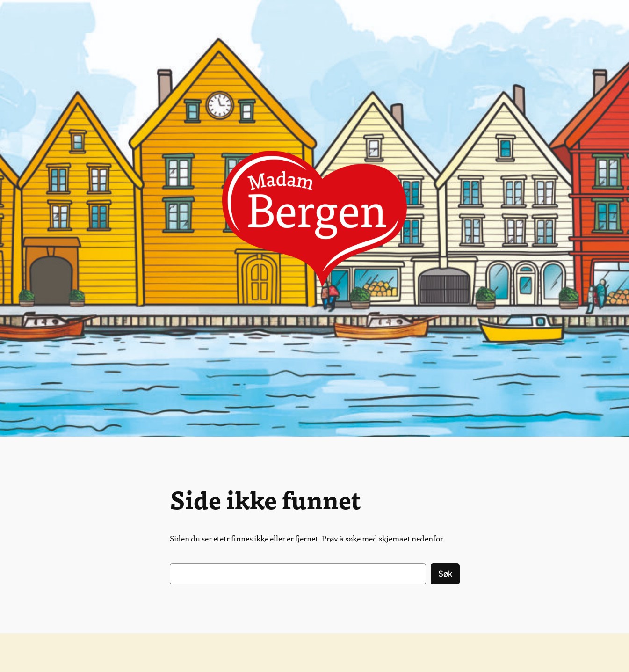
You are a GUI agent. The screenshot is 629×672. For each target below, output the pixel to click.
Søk (445, 574)
